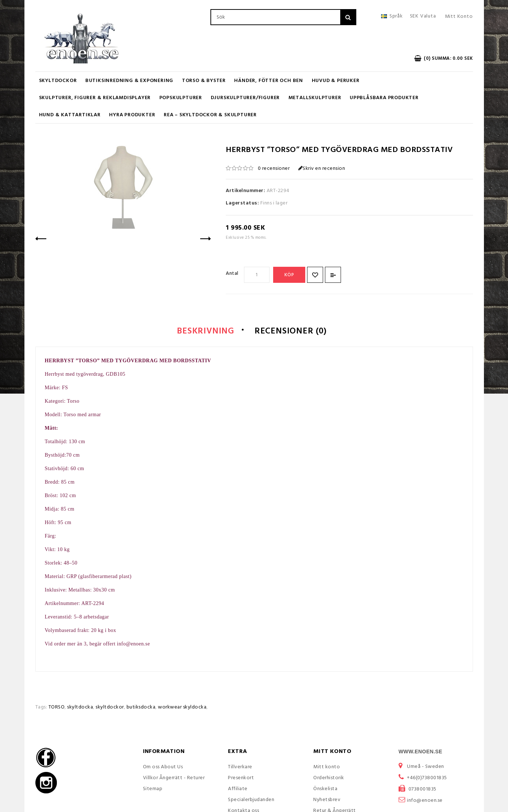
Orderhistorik (329, 779)
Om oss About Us (163, 768)
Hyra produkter (132, 115)
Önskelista (325, 790)
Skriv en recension (322, 169)
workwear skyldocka (182, 708)
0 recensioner (274, 169)
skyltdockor (110, 708)
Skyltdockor (58, 81)
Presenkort (241, 779)
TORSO (57, 708)
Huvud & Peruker (336, 81)
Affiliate (238, 790)
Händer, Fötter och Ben (269, 81)
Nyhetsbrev (327, 801)
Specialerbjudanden (251, 801)
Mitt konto (327, 768)
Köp (289, 275)
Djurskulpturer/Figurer (245, 98)
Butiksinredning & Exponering (129, 81)
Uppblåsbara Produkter (384, 98)
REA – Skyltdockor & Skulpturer (210, 115)
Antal (232, 274)
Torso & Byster (204, 81)
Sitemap (153, 790)
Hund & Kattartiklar (70, 115)
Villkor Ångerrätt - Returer (174, 779)
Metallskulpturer (315, 98)
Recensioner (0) (293, 332)
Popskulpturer (181, 98)
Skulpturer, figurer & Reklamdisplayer (95, 98)
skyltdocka (80, 708)
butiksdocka (141, 708)
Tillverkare (240, 768)
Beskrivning (202, 332)
